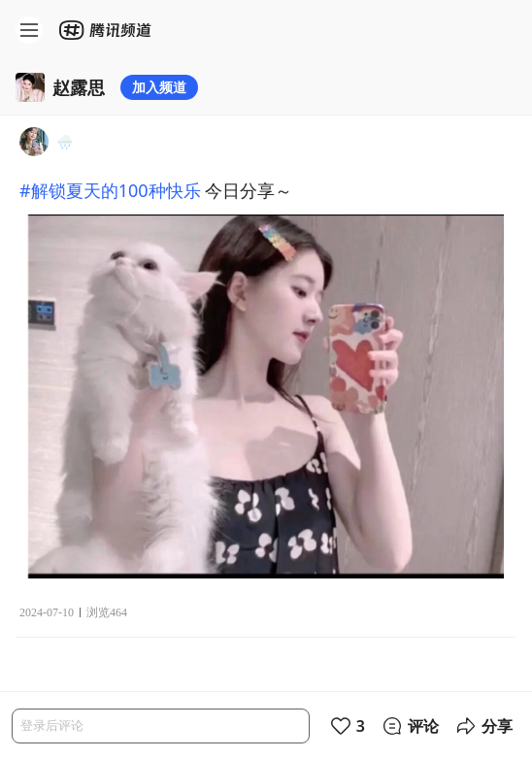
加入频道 (159, 87)
